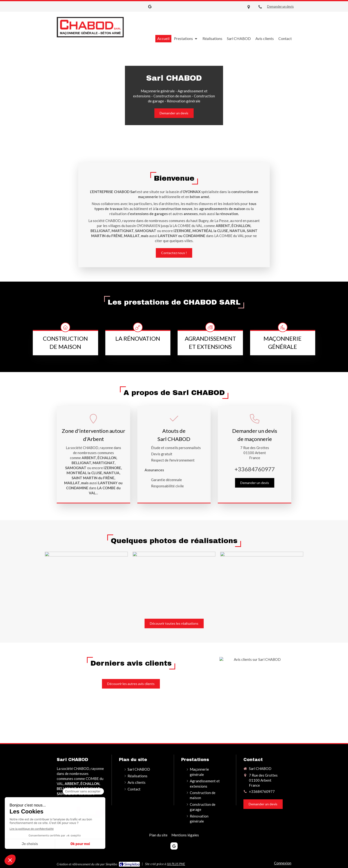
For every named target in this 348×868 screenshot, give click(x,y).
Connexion (283, 863)
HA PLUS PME (176, 864)
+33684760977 (255, 469)
